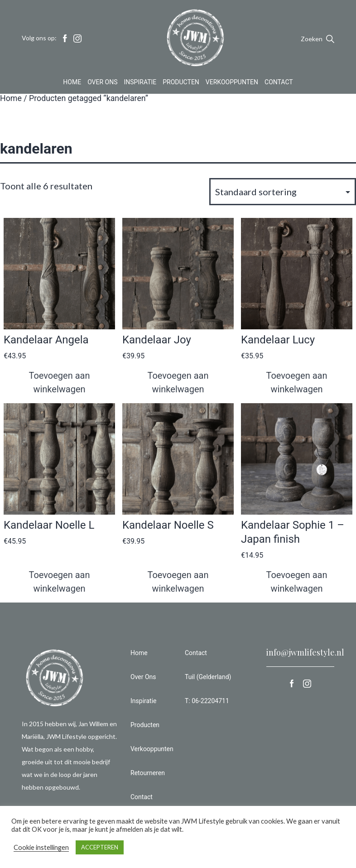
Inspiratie (140, 83)
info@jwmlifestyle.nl (305, 652)
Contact (279, 83)
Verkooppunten (232, 83)
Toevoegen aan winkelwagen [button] (59, 382)
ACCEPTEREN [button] (100, 847)
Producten (181, 83)
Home (72, 83)
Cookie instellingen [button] (41, 847)
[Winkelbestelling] (283, 192)
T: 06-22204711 (207, 701)
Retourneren (148, 773)
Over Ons (102, 83)
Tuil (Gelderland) (208, 677)
